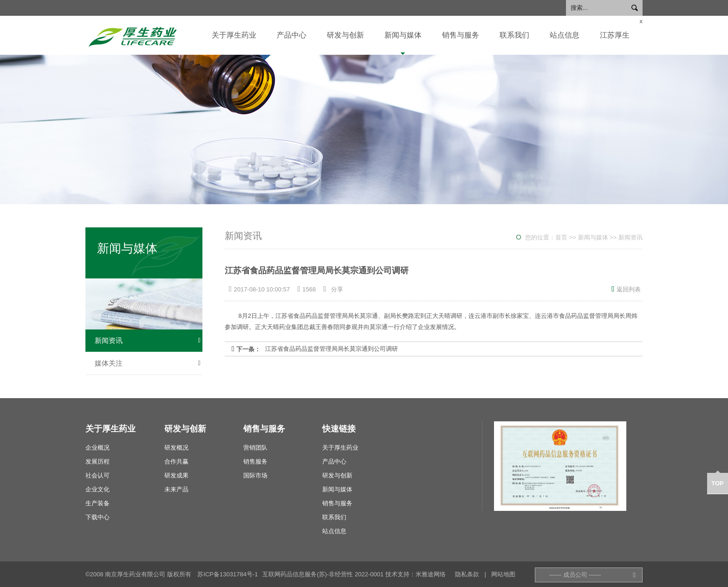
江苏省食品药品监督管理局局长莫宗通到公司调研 (331, 349)
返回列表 (626, 289)
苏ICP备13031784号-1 (227, 574)
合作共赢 (176, 461)
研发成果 (176, 475)
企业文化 (97, 489)
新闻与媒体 (403, 35)
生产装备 (97, 503)
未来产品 (176, 489)
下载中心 (97, 517)
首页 (561, 237)
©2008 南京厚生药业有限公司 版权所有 (138, 574)
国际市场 (255, 475)
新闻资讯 (148, 341)
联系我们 (514, 35)
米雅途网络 (431, 574)
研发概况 (176, 448)
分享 (337, 289)
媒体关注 (148, 363)
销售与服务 (461, 35)
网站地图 (503, 574)
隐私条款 (467, 574)
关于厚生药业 (234, 35)
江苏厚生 (615, 35)
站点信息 (565, 35)
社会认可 (97, 475)
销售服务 (255, 461)
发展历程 (97, 461)
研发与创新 (345, 35)
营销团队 (255, 448)
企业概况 (97, 448)
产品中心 (292, 35)
